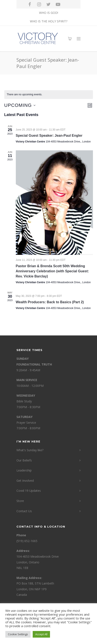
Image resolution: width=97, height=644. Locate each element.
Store (20, 501)
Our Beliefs (24, 460)
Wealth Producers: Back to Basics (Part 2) (50, 302)
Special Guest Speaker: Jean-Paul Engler (49, 136)
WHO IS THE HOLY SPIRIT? (49, 21)
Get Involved (25, 481)
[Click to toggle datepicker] (20, 105)
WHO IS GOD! (49, 13)
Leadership (24, 470)
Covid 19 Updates (29, 491)
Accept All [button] (41, 634)
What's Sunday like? (30, 450)
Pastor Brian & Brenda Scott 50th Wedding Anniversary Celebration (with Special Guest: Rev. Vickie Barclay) (52, 271)
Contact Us (24, 511)
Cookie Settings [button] (18, 634)
